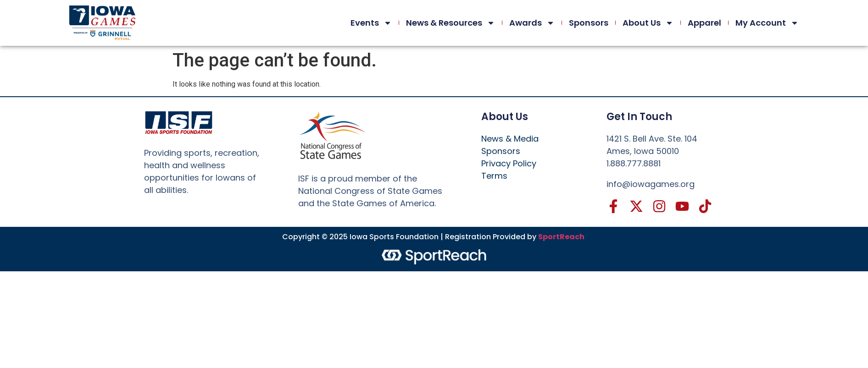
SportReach (561, 237)
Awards (532, 23)
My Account (767, 23)
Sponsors (589, 23)
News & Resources (451, 23)
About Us (648, 23)
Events (371, 23)
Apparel (704, 23)
